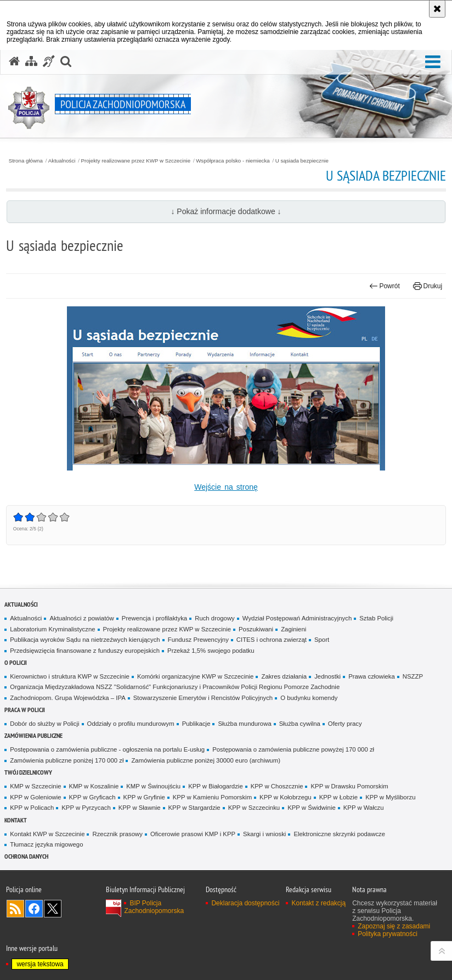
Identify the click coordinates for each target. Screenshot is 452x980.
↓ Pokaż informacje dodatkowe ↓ (226, 211)
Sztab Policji (376, 618)
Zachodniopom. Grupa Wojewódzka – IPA (67, 698)
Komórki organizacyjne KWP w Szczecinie (196, 676)
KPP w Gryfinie (144, 797)
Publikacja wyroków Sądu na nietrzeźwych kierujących (85, 640)
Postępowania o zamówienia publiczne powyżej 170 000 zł (293, 749)
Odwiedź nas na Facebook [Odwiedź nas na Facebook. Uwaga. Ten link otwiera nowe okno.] (34, 909)
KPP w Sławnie (140, 808)
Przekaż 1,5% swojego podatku (211, 651)
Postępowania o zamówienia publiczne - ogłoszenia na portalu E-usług (107, 749)
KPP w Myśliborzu (390, 797)
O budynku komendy (309, 698)
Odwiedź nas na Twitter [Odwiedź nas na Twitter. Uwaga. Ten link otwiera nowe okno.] (53, 909)
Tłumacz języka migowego (46, 844)
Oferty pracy (345, 724)
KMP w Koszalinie (94, 786)
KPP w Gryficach (92, 797)
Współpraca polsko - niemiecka (233, 161)
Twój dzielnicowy (28, 772)
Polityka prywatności (388, 934)
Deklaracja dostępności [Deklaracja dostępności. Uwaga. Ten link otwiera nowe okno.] (245, 903)
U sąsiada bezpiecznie (302, 161)
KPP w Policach (32, 808)
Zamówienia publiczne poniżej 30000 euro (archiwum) (206, 760)
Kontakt (16, 820)
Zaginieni (293, 629)
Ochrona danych (26, 856)
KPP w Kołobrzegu (286, 797)
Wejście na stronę (226, 487)
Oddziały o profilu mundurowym (131, 724)
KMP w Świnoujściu (153, 786)
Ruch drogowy (215, 618)
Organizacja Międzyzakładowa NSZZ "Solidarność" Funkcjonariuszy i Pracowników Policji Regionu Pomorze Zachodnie (175, 687)
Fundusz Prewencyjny (198, 640)
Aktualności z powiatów (81, 618)
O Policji (16, 662)
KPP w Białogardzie (216, 786)
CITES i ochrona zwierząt (272, 640)
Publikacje (196, 724)
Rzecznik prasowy (117, 834)
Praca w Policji (25, 710)
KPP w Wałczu (364, 808)
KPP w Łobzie (339, 797)
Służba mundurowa (244, 724)
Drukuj (428, 286)
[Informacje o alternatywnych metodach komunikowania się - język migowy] (49, 61)
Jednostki (327, 676)
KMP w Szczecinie (35, 786)
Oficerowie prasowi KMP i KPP (193, 834)
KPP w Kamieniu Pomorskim (212, 797)
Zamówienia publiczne (33, 735)
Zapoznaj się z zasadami (394, 926)
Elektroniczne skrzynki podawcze (339, 834)
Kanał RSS (15, 909)
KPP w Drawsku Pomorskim (349, 786)
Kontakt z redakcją (318, 903)
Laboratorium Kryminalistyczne (52, 629)
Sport (322, 640)
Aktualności (62, 161)
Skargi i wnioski (264, 834)
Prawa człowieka (372, 676)
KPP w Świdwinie (312, 808)
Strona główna (26, 161)
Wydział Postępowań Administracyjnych (297, 618)
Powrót (385, 286)
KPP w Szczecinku (254, 808)
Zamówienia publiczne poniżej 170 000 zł (67, 760)
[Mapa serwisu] (31, 61)
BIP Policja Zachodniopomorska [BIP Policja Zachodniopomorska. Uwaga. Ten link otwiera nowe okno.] (154, 907)
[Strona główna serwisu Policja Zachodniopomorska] (14, 61)
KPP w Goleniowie (35, 797)
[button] (433, 62)
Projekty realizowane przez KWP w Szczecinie (136, 161)
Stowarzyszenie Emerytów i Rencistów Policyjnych (203, 698)
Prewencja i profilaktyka (154, 618)
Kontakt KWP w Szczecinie (47, 834)
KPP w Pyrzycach (86, 808)
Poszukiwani (256, 629)
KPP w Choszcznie (277, 786)
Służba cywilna (300, 724)
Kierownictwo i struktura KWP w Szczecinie (70, 676)
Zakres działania (284, 676)
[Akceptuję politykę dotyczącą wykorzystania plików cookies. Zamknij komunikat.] (437, 9)
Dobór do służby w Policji (44, 724)
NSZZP (413, 676)
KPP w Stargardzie (194, 808)
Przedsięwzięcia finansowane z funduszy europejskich (85, 651)
